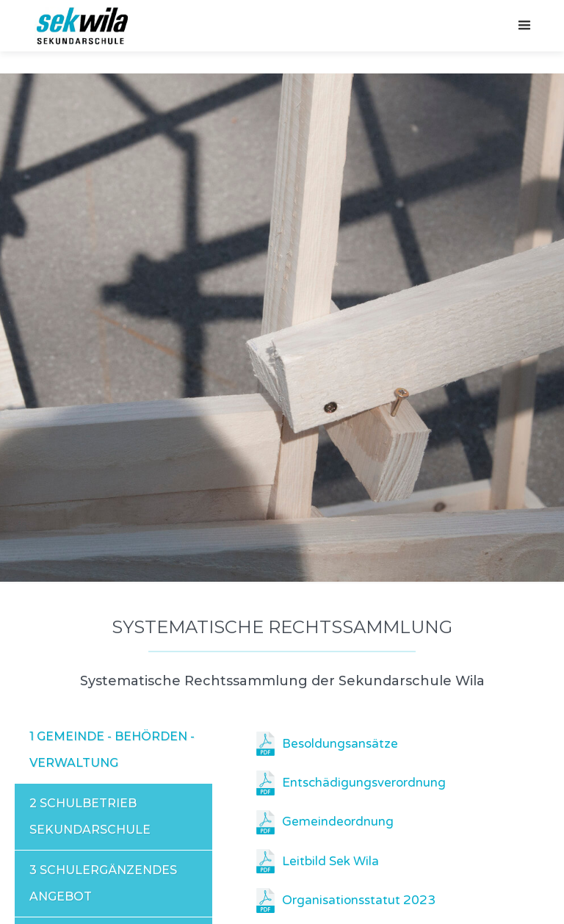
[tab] (113, 750)
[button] (524, 26)
